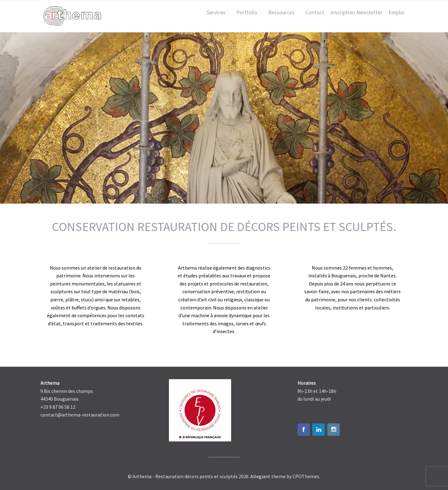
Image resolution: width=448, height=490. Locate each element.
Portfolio (247, 12)
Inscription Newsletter (356, 12)
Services (216, 12)
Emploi (397, 12)
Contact (315, 12)
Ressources (281, 12)
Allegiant (260, 476)
